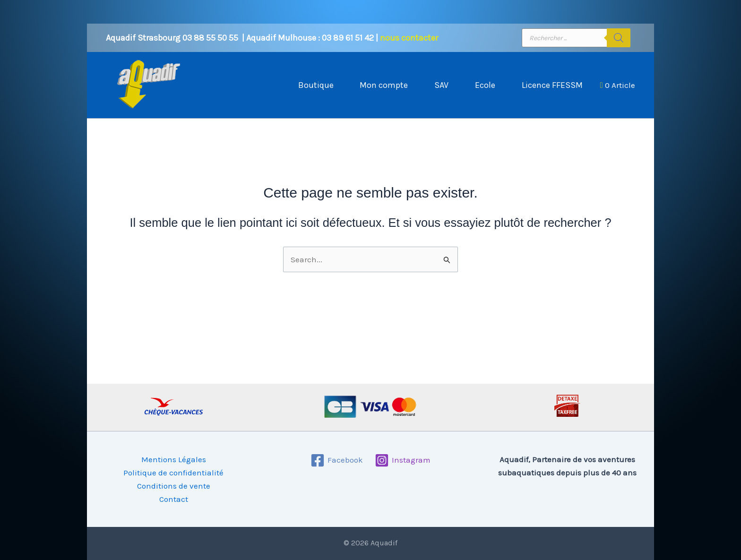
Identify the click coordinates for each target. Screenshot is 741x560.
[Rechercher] (619, 38)
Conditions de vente (174, 486)
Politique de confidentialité (173, 473)
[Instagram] (403, 460)
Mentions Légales (174, 459)
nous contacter (409, 38)
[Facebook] (337, 460)
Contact (174, 499)
